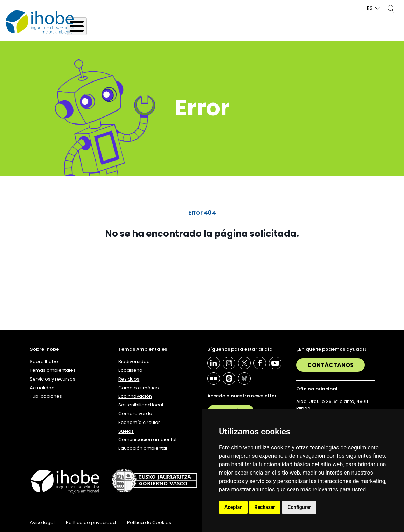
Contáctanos (330, 365)
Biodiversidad (134, 361)
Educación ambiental (143, 448)
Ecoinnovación (135, 396)
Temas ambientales (53, 370)
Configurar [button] (299, 507)
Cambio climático (139, 388)
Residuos (129, 379)
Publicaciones (46, 396)
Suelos (126, 431)
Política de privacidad (91, 522)
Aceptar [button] (233, 507)
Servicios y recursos (53, 379)
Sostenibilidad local (141, 405)
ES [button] (370, 9)
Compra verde (135, 414)
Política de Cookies (149, 522)
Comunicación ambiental (147, 439)
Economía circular (139, 422)
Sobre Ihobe (44, 361)
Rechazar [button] (265, 507)
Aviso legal (42, 522)
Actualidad (42, 388)
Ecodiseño (130, 370)
